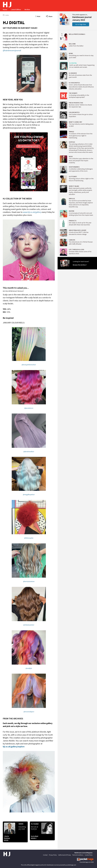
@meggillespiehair (29, 495)
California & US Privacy (65, 855)
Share (49, 16)
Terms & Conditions (78, 855)
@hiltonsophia (29, 538)
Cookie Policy (89, 855)
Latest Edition (16, 9)
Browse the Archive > (80, 265)
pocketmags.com (86, 862)
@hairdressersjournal (12, 50)
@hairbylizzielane (29, 581)
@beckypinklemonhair (29, 365)
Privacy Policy (53, 855)
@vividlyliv (29, 668)
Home (5, 9)
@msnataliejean (29, 712)
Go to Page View (81, 24)
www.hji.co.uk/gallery (32, 212)
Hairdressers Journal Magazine (83, 853)
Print (38, 16)
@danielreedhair (29, 452)
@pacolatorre (29, 408)
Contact (45, 855)
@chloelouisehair (29, 625)
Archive (27, 9)
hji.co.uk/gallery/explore (14, 747)
